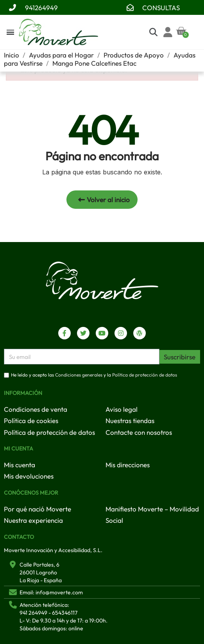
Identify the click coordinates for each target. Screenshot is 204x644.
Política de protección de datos (145, 375)
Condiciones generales (79, 375)
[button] (102, 200)
